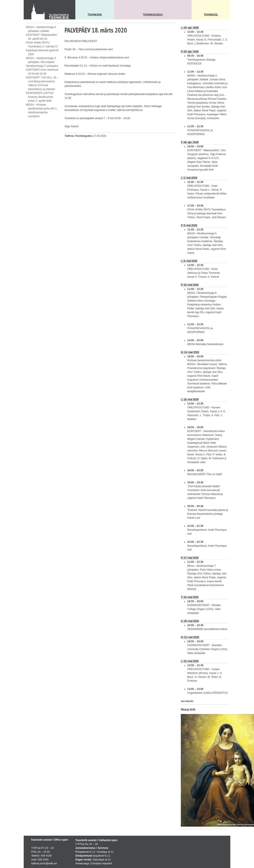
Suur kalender (187, 701)
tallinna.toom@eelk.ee (130, 110)
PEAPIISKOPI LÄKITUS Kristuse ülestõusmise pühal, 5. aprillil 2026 (40, 97)
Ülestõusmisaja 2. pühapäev (42, 66)
